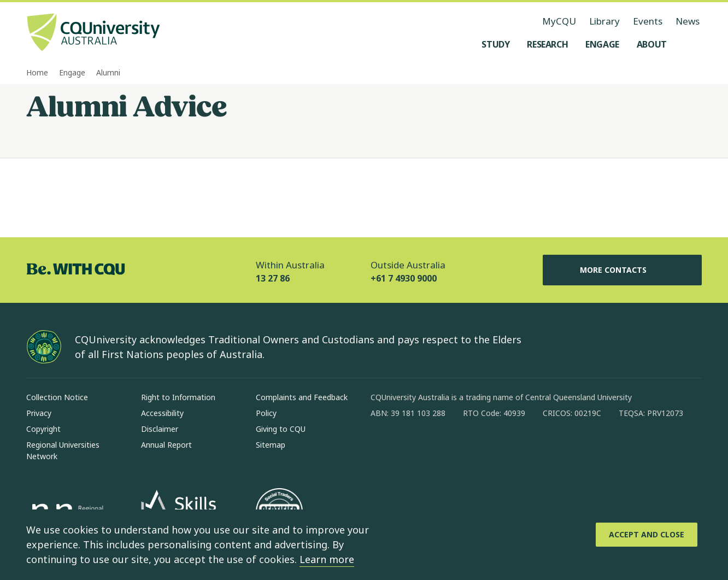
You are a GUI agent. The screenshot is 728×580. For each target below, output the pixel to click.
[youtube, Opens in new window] (496, 448)
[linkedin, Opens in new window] (439, 448)
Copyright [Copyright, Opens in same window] (43, 429)
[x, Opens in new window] (468, 448)
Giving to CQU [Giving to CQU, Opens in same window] (281, 429)
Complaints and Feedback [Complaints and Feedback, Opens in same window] (302, 397)
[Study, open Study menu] (495, 44)
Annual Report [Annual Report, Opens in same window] (166, 445)
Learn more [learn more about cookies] (327, 559)
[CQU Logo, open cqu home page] (93, 33)
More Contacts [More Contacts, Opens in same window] (622, 270)
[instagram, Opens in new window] (411, 448)
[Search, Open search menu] (691, 44)
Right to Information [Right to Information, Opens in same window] (178, 397)
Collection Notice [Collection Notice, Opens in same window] (57, 397)
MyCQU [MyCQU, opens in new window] (559, 21)
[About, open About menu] (652, 44)
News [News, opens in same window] (688, 21)
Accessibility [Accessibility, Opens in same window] (162, 413)
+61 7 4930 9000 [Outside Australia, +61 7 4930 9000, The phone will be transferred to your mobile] (404, 278)
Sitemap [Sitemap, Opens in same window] (271, 445)
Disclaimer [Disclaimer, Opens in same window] (160, 429)
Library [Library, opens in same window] (604, 21)
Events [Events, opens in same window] (648, 21)
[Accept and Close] (647, 535)
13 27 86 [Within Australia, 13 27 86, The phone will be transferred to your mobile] (273, 278)
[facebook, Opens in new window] (383, 448)
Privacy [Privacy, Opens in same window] (39, 413)
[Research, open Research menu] (547, 44)
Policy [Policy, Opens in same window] (266, 413)
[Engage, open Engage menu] (602, 44)
